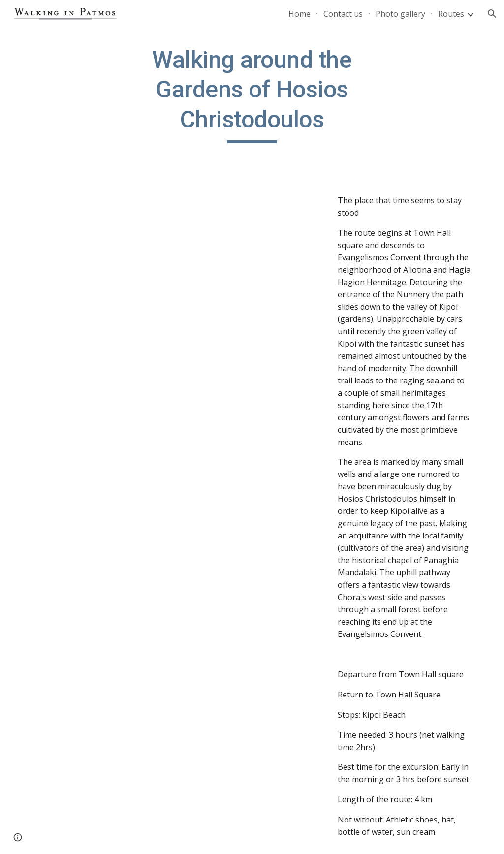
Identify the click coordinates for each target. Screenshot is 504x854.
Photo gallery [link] (400, 14)
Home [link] (299, 14)
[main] (252, 94)
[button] (492, 14)
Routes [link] (451, 14)
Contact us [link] (343, 14)
